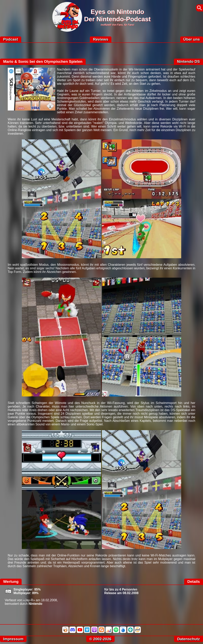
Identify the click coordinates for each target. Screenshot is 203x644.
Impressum (13, 639)
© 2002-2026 (100, 639)
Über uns (192, 39)
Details (194, 582)
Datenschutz (189, 639)
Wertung (11, 582)
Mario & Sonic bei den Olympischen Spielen (43, 61)
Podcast (11, 39)
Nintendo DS (188, 61)
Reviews (101, 39)
